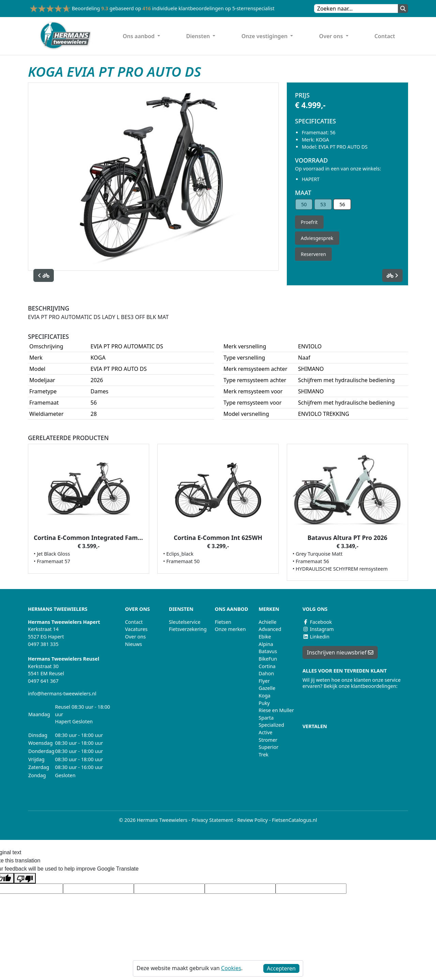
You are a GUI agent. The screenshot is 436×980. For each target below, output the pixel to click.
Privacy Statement (212, 820)
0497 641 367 (43, 681)
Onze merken (230, 629)
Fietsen (223, 622)
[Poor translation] (25, 878)
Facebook (317, 622)
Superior (268, 747)
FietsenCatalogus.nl (294, 820)
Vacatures (136, 629)
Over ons (135, 637)
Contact (385, 36)
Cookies (231, 968)
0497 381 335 (43, 644)
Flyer (264, 681)
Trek (263, 755)
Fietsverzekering (188, 629)
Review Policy (252, 820)
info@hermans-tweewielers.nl (62, 693)
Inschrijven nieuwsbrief (340, 652)
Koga (264, 696)
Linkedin (316, 637)
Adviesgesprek (317, 238)
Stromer (268, 740)
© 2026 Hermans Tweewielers (153, 820)
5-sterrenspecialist (253, 8)
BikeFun (268, 659)
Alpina (266, 644)
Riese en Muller (276, 710)
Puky (264, 703)
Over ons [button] (332, 36)
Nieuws (134, 644)
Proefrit (309, 222)
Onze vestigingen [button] (265, 36)
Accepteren (281, 968)
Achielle (267, 622)
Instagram (318, 629)
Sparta (266, 718)
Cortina (267, 666)
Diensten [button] (199, 36)
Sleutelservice (185, 622)
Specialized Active (271, 729)
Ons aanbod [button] (139, 36)
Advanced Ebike (270, 633)
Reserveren (313, 254)
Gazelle (267, 688)
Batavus (268, 651)
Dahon (266, 673)
